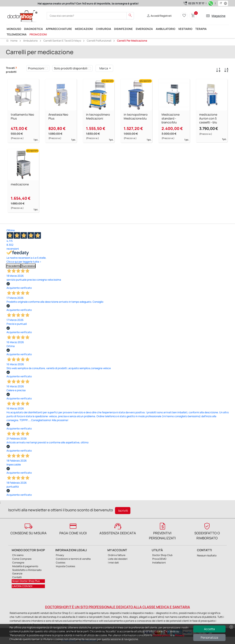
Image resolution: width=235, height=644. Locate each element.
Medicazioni (84, 29)
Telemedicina (17, 34)
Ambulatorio (166, 29)
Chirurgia (103, 29)
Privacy (180, 635)
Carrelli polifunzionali (99, 41)
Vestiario (185, 29)
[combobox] (221, 3)
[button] (226, 3)
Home (12, 40)
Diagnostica (33, 29)
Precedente (13, 266)
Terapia (201, 29)
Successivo (28, 266)
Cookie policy (161, 635)
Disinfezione (123, 29)
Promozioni (38, 34)
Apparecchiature (59, 29)
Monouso (14, 29)
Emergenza (144, 29)
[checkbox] (46, 68)
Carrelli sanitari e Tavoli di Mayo (62, 41)
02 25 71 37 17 (196, 3)
